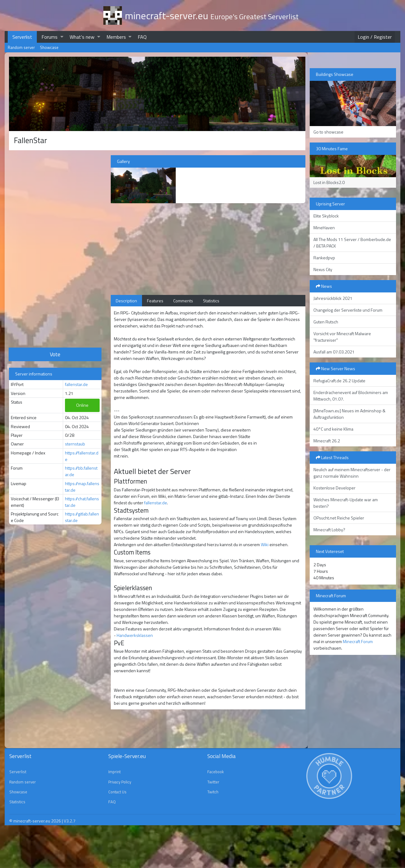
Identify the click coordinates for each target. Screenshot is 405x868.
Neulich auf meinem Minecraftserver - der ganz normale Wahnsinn (352, 473)
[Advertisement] (55, 248)
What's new (82, 37)
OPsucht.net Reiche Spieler (339, 518)
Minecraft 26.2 (327, 441)
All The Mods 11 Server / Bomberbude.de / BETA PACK (352, 243)
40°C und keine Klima (333, 429)
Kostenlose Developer (334, 488)
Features (155, 301)
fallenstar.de (76, 384)
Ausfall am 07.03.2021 (334, 352)
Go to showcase (328, 132)
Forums (50, 37)
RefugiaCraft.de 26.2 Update (339, 381)
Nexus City (323, 269)
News (324, 286)
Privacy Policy (120, 782)
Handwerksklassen (135, 635)
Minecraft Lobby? (329, 530)
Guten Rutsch (326, 322)
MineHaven (324, 228)
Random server (21, 47)
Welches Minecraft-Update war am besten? (346, 503)
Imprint (114, 772)
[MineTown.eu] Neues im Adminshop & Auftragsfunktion (349, 414)
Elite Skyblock (326, 216)
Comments (183, 301)
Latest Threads (332, 457)
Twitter (213, 782)
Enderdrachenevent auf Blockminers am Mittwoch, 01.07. (351, 396)
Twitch (213, 792)
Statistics (211, 301)
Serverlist (22, 37)
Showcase (49, 47)
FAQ (142, 37)
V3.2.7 (70, 821)
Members (116, 37)
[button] (62, 37)
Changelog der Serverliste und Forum (348, 310)
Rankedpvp (324, 258)
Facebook (215, 772)
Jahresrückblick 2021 (333, 298)
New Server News (336, 368)
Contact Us (117, 792)
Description (126, 301)
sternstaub (75, 444)
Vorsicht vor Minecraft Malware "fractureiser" (342, 337)
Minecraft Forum (358, 641)
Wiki (265, 544)
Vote (55, 354)
